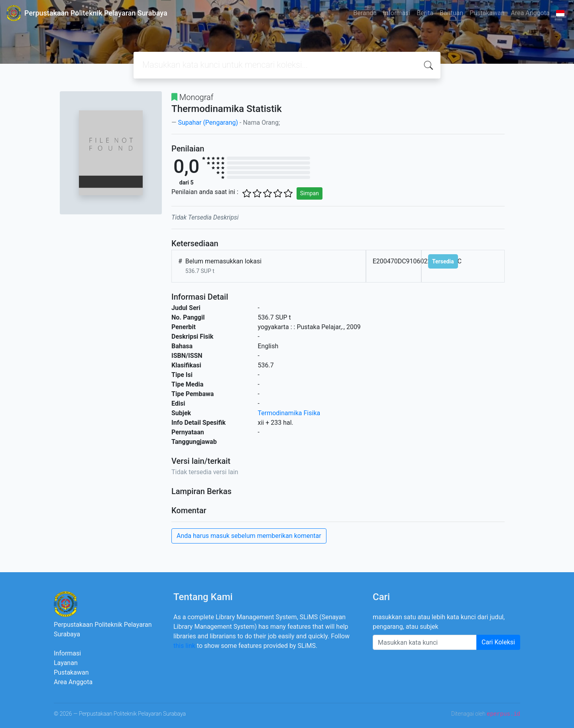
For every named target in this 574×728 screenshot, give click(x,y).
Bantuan (451, 13)
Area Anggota (530, 13)
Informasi (397, 13)
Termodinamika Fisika (289, 413)
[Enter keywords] (425, 642)
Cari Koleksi (498, 642)
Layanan (66, 663)
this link (184, 646)
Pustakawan (487, 13)
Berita (425, 13)
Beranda (365, 13)
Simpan (310, 193)
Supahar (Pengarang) (208, 123)
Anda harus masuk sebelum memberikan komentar (249, 536)
